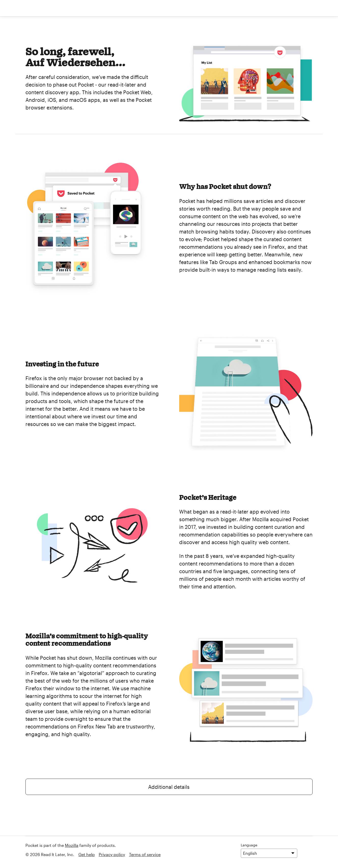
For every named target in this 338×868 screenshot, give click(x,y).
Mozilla (72, 845)
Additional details (169, 787)
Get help (87, 854)
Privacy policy (112, 854)
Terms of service (145, 854)
